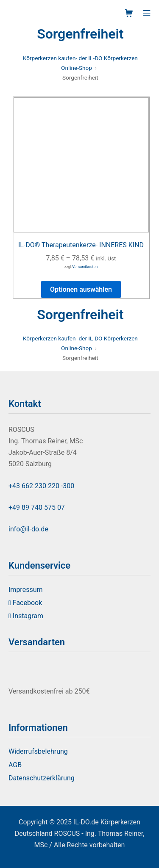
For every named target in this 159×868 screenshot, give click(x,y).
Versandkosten (85, 267)
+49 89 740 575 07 (37, 507)
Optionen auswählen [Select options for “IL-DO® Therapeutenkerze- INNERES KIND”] (81, 289)
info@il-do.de (28, 529)
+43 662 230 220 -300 (41, 486)
